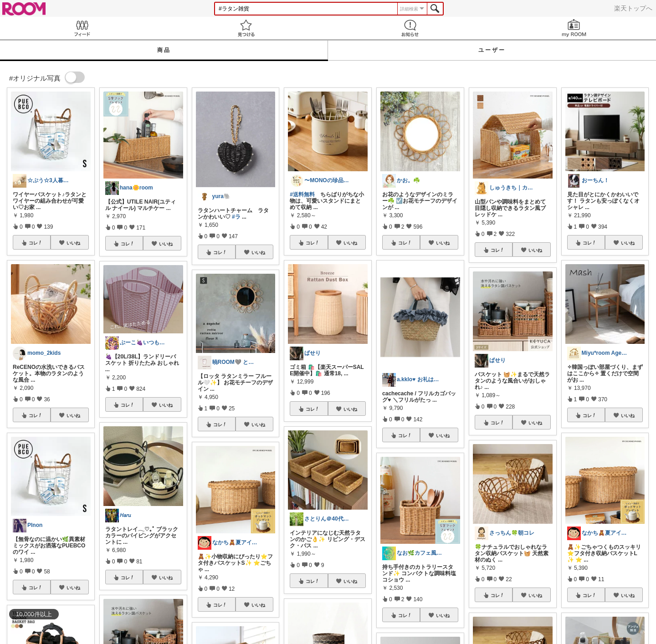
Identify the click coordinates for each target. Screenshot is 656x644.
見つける (246, 28)
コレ (36, 243)
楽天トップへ (633, 8)
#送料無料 (302, 194)
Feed (82, 28)
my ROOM (574, 28)
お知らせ (410, 28)
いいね (73, 243)
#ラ (236, 217)
